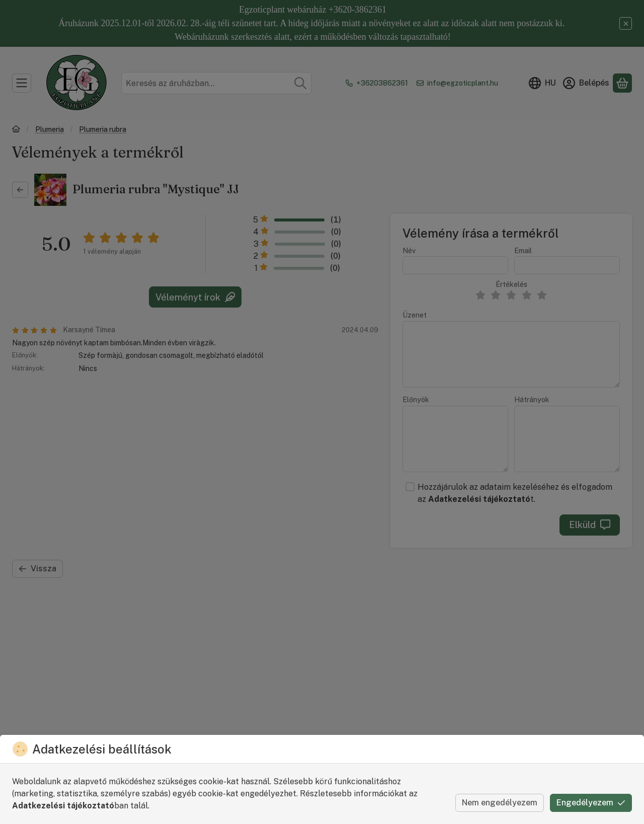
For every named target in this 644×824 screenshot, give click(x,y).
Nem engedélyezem (500, 803)
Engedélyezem (591, 803)
